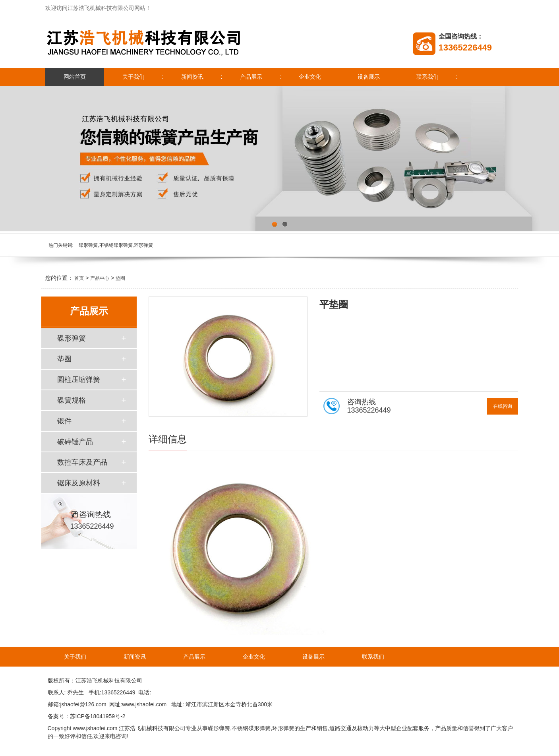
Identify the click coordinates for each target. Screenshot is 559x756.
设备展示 (369, 77)
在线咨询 (503, 406)
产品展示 (251, 77)
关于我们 (133, 77)
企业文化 (310, 77)
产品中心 (100, 278)
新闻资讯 (192, 77)
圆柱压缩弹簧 (79, 380)
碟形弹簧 (72, 338)
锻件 (64, 421)
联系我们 (427, 77)
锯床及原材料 (79, 483)
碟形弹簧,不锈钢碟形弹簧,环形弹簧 (116, 245)
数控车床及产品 (82, 462)
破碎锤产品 (75, 442)
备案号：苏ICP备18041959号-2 (87, 716)
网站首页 (75, 77)
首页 (79, 278)
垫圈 (120, 278)
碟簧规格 (72, 400)
